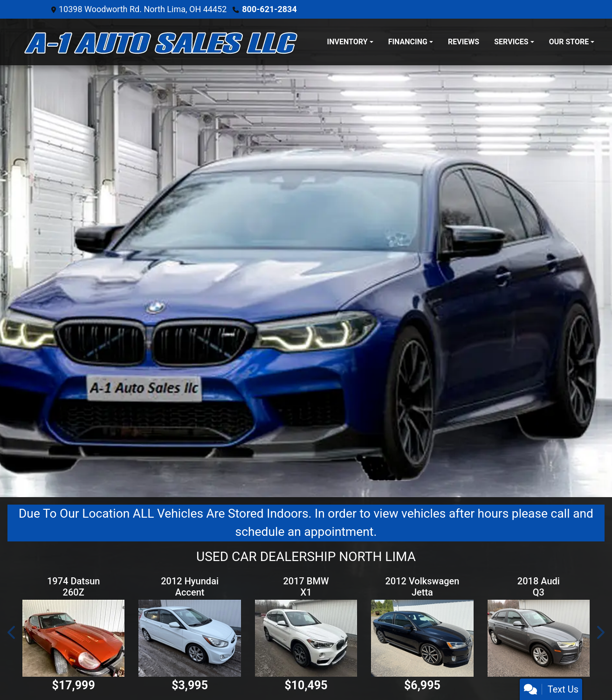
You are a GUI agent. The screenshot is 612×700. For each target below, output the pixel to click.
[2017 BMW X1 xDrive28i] (306, 638)
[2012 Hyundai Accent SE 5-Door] (189, 638)
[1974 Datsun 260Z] (73, 638)
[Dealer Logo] (163, 42)
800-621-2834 (269, 9)
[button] (12, 632)
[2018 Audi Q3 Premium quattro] (539, 638)
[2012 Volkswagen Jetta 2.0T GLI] (422, 638)
